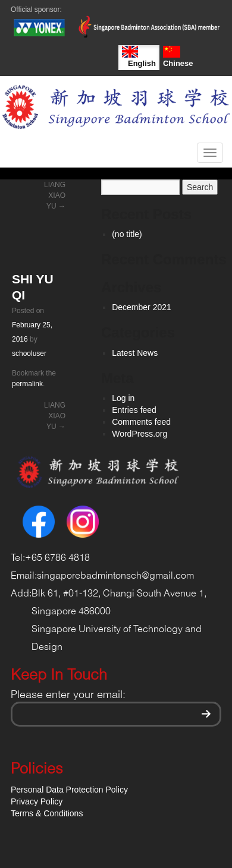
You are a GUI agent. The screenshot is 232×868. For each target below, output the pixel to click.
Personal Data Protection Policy (69, 790)
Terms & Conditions (47, 813)
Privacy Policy (37, 801)
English (139, 57)
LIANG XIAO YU (55, 195)
